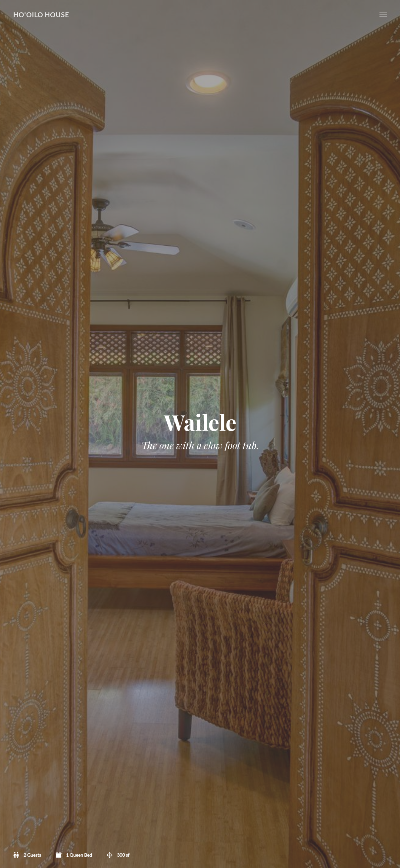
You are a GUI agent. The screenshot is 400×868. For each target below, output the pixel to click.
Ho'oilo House (41, 15)
